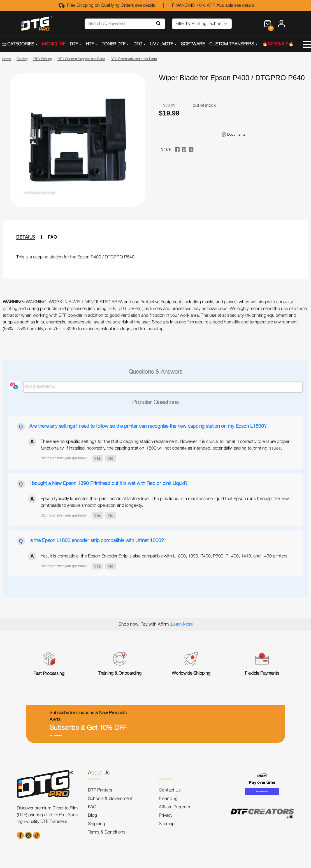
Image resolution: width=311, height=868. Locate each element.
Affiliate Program (174, 807)
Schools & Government (110, 799)
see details (145, 6)
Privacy (166, 816)
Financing (168, 799)
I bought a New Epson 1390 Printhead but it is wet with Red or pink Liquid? (108, 483)
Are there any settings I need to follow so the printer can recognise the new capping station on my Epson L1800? (148, 426)
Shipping (97, 824)
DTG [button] (138, 44)
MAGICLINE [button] (54, 44)
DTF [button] (74, 44)
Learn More (182, 624)
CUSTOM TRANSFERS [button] (232, 44)
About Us (99, 773)
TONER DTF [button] (114, 44)
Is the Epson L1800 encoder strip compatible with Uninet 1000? (97, 541)
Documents (236, 134)
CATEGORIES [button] (18, 44)
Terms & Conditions (107, 832)
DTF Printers (100, 790)
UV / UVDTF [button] (162, 44)
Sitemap (167, 824)
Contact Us (170, 790)
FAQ (53, 237)
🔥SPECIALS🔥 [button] (278, 44)
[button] (97, 458)
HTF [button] (90, 44)
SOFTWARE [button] (193, 44)
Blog (92, 816)
